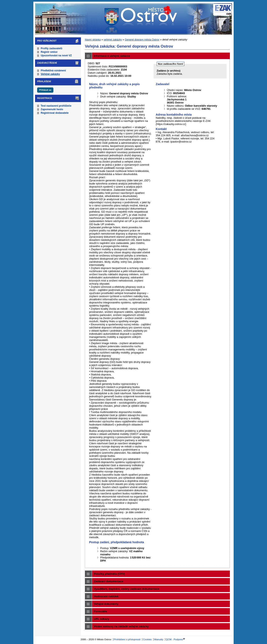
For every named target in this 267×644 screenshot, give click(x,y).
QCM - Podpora (174, 639)
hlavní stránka (93, 40)
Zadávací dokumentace (109, 581)
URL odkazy (101, 619)
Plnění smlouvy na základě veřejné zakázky (121, 626)
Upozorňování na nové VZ (56, 56)
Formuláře (100, 611)
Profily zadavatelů (51, 48)
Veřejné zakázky (50, 74)
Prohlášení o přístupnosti (127, 639)
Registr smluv (49, 52)
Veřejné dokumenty (106, 604)
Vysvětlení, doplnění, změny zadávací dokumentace (127, 589)
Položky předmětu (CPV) (109, 574)
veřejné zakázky (113, 40)
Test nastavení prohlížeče (56, 106)
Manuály (159, 639)
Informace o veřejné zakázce (112, 56)
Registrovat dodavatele (55, 113)
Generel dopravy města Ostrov (142, 40)
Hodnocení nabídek (106, 596)
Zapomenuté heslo (52, 109)
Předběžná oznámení (53, 71)
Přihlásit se (45, 90)
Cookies (147, 639)
